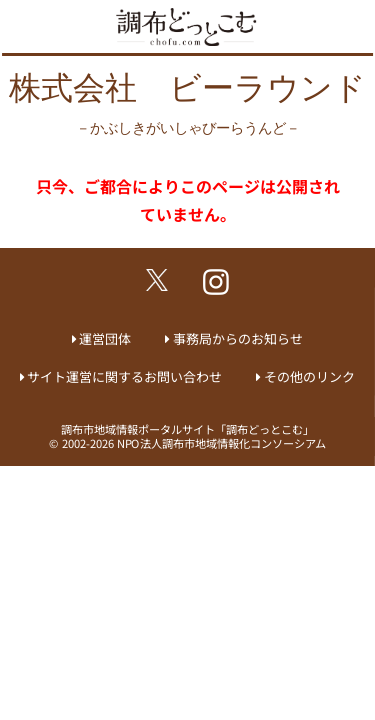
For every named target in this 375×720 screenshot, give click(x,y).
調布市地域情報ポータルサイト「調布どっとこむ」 (187, 429)
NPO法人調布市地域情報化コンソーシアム (221, 443)
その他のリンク (309, 376)
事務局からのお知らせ (238, 338)
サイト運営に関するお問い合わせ (124, 376)
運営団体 (105, 338)
